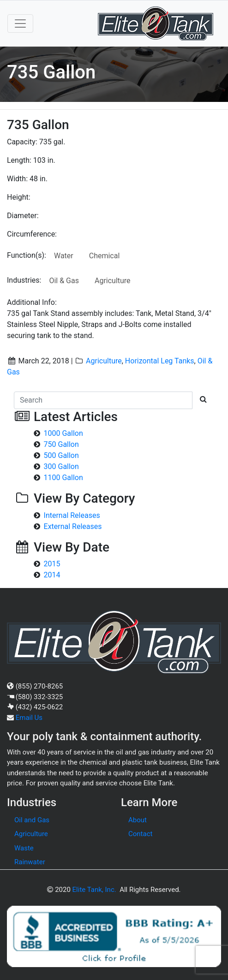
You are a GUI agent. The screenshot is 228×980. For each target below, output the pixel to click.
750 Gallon (61, 444)
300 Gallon (61, 466)
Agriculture (113, 281)
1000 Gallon (63, 433)
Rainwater (30, 862)
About (138, 820)
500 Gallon (61, 455)
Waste (24, 848)
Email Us (29, 718)
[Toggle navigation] (20, 24)
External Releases (73, 526)
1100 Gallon (63, 478)
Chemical (105, 256)
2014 (52, 575)
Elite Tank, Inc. (94, 890)
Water (64, 256)
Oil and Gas (32, 820)
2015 (52, 564)
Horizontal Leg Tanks (160, 361)
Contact (140, 834)
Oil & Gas (64, 281)
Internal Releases (72, 515)
